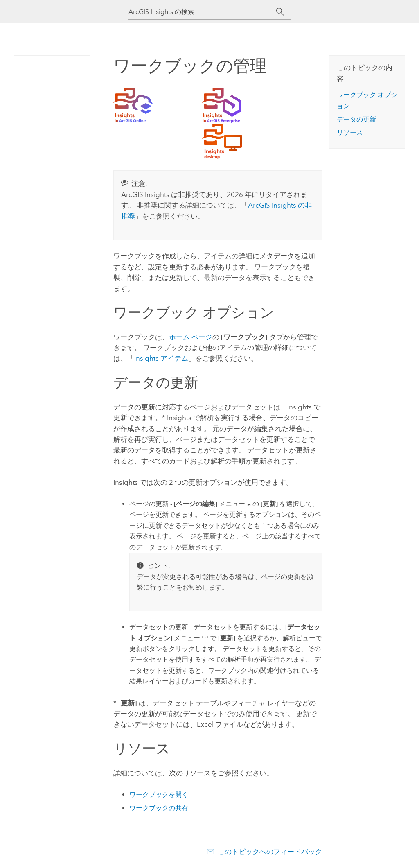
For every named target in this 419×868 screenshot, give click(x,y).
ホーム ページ (191, 337)
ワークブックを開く (159, 795)
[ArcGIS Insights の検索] (202, 12)
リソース (350, 132)
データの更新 (356, 119)
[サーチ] (280, 12)
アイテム (161, 358)
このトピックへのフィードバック (270, 852)
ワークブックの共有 (159, 808)
